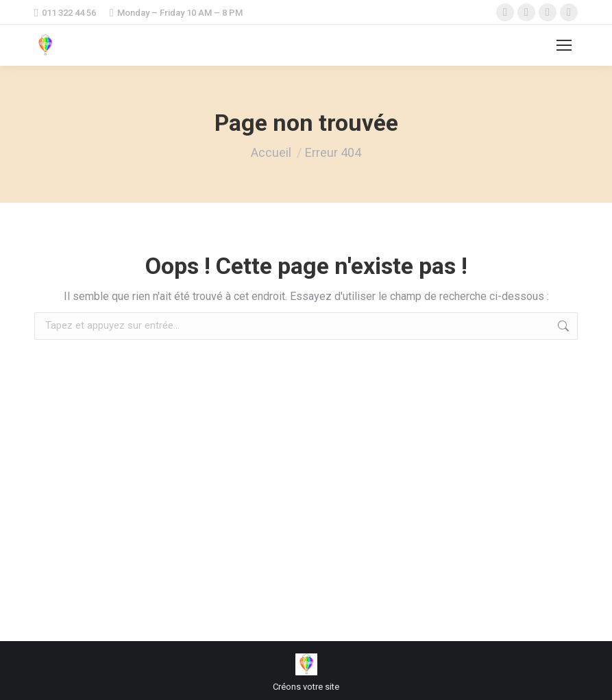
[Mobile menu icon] (564, 45)
